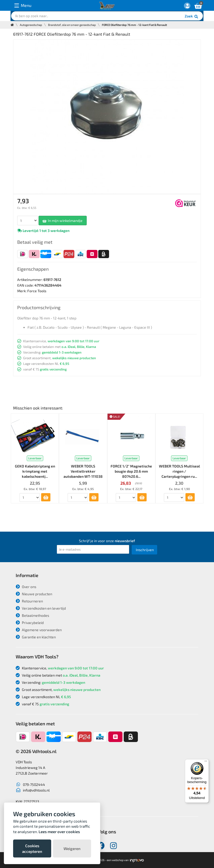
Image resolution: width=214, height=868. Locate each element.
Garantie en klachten (36, 637)
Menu (23, 6)
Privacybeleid (30, 623)
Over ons (26, 587)
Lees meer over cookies (59, 832)
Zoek (192, 17)
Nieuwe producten (34, 594)
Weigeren (72, 849)
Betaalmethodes (32, 615)
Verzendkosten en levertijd (41, 608)
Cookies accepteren (32, 849)
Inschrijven (145, 550)
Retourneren (29, 601)
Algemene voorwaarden (39, 630)
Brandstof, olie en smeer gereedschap (72, 25)
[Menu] (206, 762)
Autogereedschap (31, 25)
